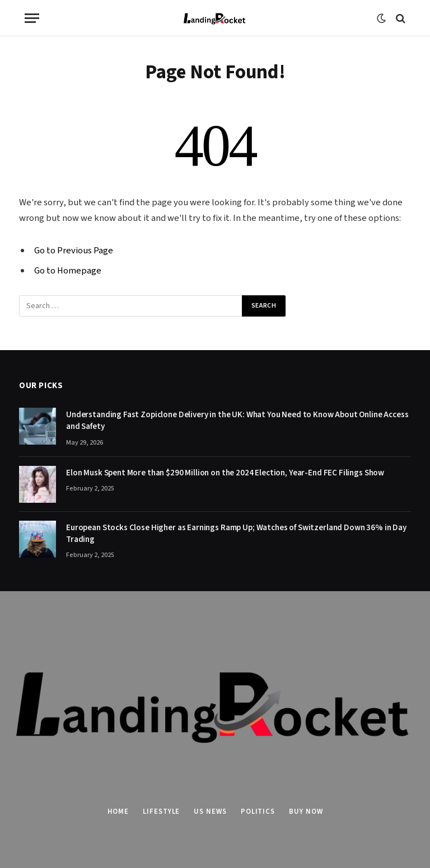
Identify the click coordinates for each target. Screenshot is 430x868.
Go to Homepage (68, 271)
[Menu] (32, 18)
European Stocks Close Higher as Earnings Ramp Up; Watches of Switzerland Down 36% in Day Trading (236, 534)
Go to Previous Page (74, 251)
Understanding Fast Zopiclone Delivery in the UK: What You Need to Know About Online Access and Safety (237, 421)
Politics (258, 812)
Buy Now (306, 812)
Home (118, 812)
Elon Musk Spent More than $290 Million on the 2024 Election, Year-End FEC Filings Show (225, 473)
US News (210, 812)
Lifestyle (161, 812)
